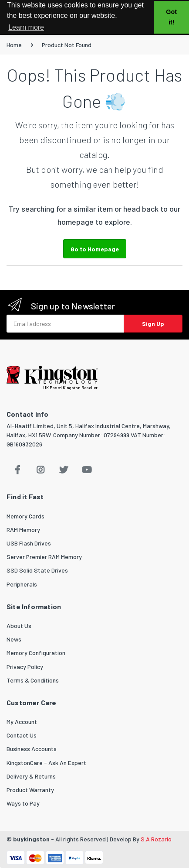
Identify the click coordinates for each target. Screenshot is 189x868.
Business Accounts (32, 749)
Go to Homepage (95, 249)
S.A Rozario (156, 839)
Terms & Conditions (33, 680)
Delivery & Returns (31, 776)
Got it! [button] (171, 17)
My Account (22, 722)
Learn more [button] (26, 27)
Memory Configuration (36, 653)
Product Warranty (30, 790)
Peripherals (22, 584)
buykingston (31, 839)
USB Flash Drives (29, 543)
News (14, 639)
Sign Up (153, 324)
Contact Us (22, 735)
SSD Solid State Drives (37, 570)
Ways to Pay (23, 803)
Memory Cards (25, 516)
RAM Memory (23, 530)
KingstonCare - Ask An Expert (46, 763)
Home (14, 45)
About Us (19, 626)
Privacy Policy (25, 667)
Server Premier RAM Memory (44, 557)
